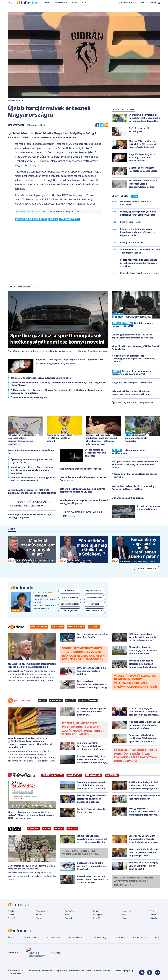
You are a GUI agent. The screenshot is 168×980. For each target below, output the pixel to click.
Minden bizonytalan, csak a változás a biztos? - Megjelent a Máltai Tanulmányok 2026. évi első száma (31, 816)
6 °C (157, 3)
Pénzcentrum (39, 627)
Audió (124, 915)
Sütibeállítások (15, 974)
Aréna (158, 938)
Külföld (11, 915)
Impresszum (62, 971)
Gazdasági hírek (140, 938)
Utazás (70, 701)
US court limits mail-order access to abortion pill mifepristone (134, 882)
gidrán (53, 219)
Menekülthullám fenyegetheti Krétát (80, 469)
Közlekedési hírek (54, 938)
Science (72, 829)
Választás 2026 (62, 9)
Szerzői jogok (121, 971)
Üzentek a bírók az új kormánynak (29, 398)
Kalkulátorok (88, 701)
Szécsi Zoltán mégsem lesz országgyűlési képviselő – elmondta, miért (135, 359)
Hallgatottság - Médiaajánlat (41, 971)
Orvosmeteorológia (99, 938)
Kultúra (39, 915)
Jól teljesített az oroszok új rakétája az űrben (95, 453)
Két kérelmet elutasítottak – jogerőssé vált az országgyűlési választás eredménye (23, 440)
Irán (85, 9)
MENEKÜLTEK (93, 775)
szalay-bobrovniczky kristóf (31, 219)
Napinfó (97, 919)
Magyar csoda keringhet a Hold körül (132, 383)
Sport (47, 829)
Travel (59, 829)
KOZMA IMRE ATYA (52, 775)
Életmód (68, 919)
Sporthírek (120, 938)
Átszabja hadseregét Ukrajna (131, 317)
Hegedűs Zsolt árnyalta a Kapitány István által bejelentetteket (70, 360)
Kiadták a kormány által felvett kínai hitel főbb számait (59, 438)
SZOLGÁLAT (74, 775)
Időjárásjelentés (76, 938)
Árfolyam (58, 627)
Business (33, 829)
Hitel (42, 701)
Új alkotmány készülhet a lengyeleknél (133, 403)
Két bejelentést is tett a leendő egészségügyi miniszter (41, 378)
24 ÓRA (134, 197)
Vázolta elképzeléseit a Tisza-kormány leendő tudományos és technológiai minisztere (32, 471)
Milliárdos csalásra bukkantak (128, 498)
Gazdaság (12, 919)
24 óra (49, 9)
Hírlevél (153, 915)
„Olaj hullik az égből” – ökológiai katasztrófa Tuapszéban (136, 438)
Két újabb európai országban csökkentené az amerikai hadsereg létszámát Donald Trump (135, 465)
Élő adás (70, 591)
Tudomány (41, 912)
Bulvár (96, 912)
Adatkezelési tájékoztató (80, 971)
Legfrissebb (126, 912)
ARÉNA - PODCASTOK (148, 9)
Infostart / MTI (16, 126)
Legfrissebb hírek (31, 938)
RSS (130, 971)
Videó (124, 919)
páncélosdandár (69, 219)
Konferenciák (76, 627)
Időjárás (153, 919)
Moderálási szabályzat (103, 971)
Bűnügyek (97, 915)
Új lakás (94, 627)
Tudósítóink (70, 912)
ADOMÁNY (112, 775)
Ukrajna (76, 9)
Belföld (31, 212)
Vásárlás (56, 701)
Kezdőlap (20, 212)
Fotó (152, 912)
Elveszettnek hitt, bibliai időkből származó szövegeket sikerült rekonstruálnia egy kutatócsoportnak (101, 440)
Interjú (67, 915)
